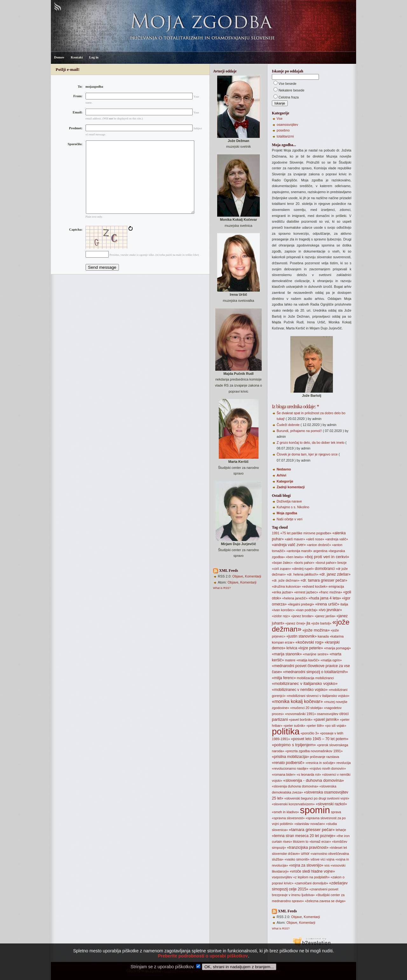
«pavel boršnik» (301, 720)
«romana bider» (284, 774)
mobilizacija (305, 678)
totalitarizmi (285, 136)
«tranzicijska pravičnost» (308, 848)
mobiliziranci (324, 678)
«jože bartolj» (321, 623)
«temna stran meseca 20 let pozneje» (304, 836)
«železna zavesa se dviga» (325, 901)
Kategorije (285, 481)
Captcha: (76, 244)
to (307, 841)
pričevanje (318, 757)
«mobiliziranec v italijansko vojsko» (305, 683)
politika (286, 731)
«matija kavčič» (308, 660)
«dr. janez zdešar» (335, 574)
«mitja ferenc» (284, 678)
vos (327, 865)
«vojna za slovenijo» (306, 865)
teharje (341, 830)
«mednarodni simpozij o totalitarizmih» (315, 672)
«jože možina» (316, 630)
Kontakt (77, 57)
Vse (279, 118)
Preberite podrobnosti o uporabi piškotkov (203, 965)
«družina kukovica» (286, 586)
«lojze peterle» (311, 648)
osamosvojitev (287, 125)
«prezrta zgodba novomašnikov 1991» (314, 751)
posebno (283, 130)
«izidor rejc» (281, 616)
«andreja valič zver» (289, 545)
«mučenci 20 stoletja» (306, 708)
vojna (330, 859)
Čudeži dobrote (288, 425)
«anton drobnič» (319, 545)
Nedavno (284, 469)
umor (305, 854)
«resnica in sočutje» (321, 763)
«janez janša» (325, 616)
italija (344, 604)
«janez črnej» (295, 623)
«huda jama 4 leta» (325, 598)
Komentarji (253, 576)
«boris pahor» (304, 563)
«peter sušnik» (294, 726)
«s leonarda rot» (309, 774)
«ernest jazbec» (306, 592)
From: (78, 96)
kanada (323, 636)
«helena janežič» (295, 598)
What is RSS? (222, 588)
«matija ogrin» (331, 660)
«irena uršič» (327, 604)
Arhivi (281, 475)
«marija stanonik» (287, 654)
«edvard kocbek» (315, 586)
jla (308, 623)
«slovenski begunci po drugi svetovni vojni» (317, 798)
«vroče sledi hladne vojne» (312, 871)
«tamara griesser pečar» (312, 830)
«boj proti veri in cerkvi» (327, 557)
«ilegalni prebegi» (301, 604)
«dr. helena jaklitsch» (303, 574)
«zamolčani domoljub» (311, 883)
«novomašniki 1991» (300, 714)
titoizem (299, 841)
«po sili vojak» (336, 726)
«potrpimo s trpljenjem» (294, 745)
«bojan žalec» (282, 563)
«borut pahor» (326, 563)
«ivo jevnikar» (330, 610)
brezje (342, 563)
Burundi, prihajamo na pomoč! (299, 431)
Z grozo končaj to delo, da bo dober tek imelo (310, 443)
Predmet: (76, 128)
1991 (276, 533)
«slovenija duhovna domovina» (295, 786)
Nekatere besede (291, 90)
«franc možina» (331, 592)
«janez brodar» (302, 616)
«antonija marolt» (300, 551)
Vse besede (287, 84)
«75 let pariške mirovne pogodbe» (306, 533)
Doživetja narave (289, 501)
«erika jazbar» (283, 592)
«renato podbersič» (288, 763)
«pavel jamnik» (326, 720)
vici (323, 859)
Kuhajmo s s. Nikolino (293, 507)
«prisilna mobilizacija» (290, 757)
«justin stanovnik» (302, 636)
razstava (333, 757)
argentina (320, 551)
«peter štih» (315, 726)
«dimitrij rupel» (303, 569)
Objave (238, 576)
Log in (94, 57)
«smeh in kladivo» (285, 812)
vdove (315, 859)
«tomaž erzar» (320, 841)
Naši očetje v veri (290, 519)
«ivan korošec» (283, 610)
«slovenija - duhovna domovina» (314, 780)
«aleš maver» (295, 539)
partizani (280, 719)
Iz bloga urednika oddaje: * (295, 406)
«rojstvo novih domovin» (328, 768)
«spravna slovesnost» (288, 818)
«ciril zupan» (281, 569)
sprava (336, 812)
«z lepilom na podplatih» (311, 877)
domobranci (325, 569)
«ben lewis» (295, 557)
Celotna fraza (289, 97)
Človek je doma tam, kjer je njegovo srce (307, 454)
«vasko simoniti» (297, 859)
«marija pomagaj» (338, 648)
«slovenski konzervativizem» (293, 804)
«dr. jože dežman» (286, 580)
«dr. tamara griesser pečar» (324, 580)
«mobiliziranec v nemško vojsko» (300, 690)
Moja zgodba (287, 513)
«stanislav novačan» (310, 824)
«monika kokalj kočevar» (297, 701)
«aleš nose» (315, 539)
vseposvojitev (282, 877)
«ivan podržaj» (307, 610)
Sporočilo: (75, 144)
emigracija (336, 586)
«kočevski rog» (310, 642)
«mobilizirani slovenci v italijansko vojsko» (318, 696)
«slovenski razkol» (331, 804)
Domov (59, 57)
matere (290, 660)
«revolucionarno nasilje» (290, 768)
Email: (78, 112)
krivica (292, 648)
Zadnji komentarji (291, 487)
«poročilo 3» (310, 733)
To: (80, 87)
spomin (315, 810)
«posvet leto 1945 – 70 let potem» (320, 739)
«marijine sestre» (316, 654)
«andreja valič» (337, 539)
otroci (344, 714)
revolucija (344, 763)
